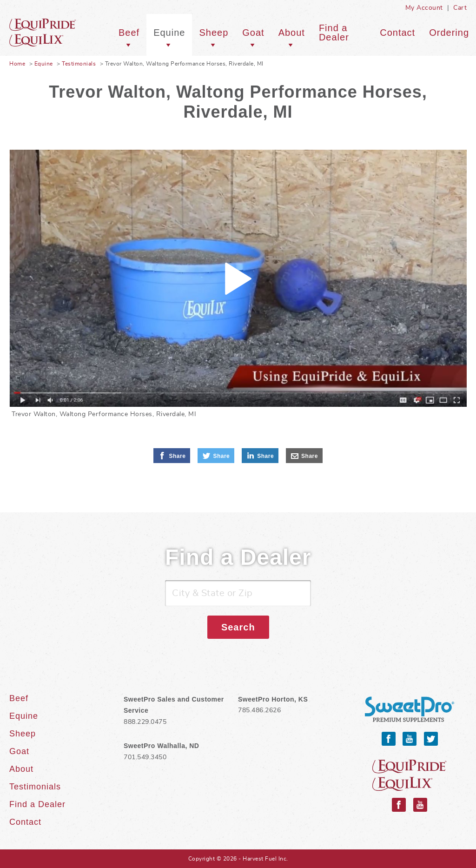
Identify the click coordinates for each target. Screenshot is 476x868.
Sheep (214, 33)
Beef (129, 33)
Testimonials (79, 64)
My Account (424, 8)
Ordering (449, 33)
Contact (397, 33)
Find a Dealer (334, 33)
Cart (460, 8)
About (292, 33)
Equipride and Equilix (410, 775)
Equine (56, 33)
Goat (253, 33)
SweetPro (410, 710)
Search (238, 627)
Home (17, 64)
